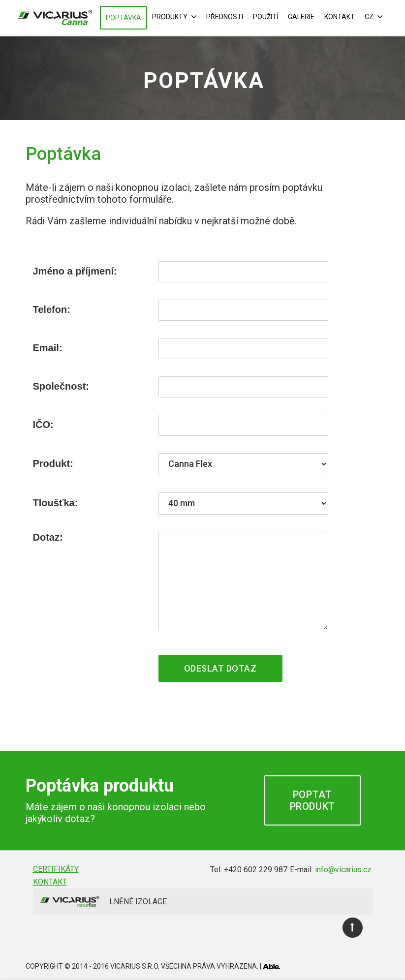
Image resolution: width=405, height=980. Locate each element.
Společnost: (61, 386)
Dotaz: (48, 537)
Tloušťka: (56, 503)
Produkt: (53, 463)
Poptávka (124, 18)
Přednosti (225, 17)
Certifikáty (56, 869)
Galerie (301, 17)
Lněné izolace (138, 902)
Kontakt (340, 17)
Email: (48, 348)
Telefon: (52, 309)
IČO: (43, 425)
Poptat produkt (312, 800)
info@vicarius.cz (343, 870)
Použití (265, 17)
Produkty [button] (174, 17)
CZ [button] (374, 17)
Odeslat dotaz (220, 668)
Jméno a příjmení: (75, 271)
